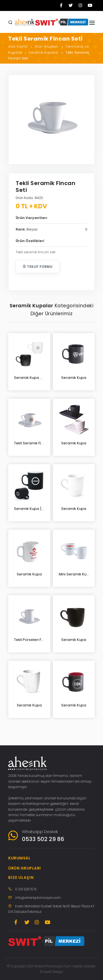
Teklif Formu (37, 267)
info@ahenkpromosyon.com (38, 898)
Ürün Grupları (47, 46)
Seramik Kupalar (44, 52)
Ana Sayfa (18, 46)
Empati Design (51, 972)
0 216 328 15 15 (26, 889)
